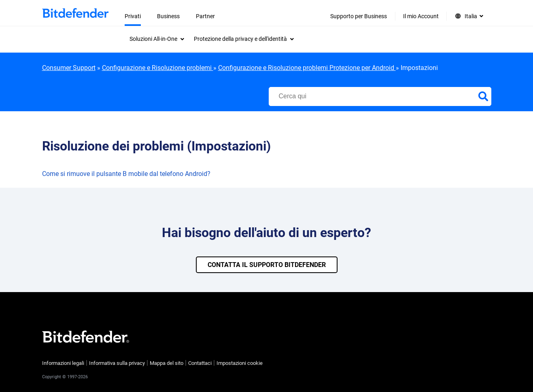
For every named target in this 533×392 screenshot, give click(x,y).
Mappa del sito (167, 363)
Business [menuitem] (168, 16)
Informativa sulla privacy (117, 363)
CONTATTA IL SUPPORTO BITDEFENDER (267, 265)
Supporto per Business (359, 16)
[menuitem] (157, 39)
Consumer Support (69, 68)
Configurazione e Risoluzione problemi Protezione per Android (307, 68)
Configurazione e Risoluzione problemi (158, 68)
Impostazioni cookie (240, 363)
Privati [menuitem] (133, 16)
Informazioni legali (63, 363)
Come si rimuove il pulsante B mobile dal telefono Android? (126, 174)
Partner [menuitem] (205, 16)
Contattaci (200, 363)
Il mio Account (421, 16)
